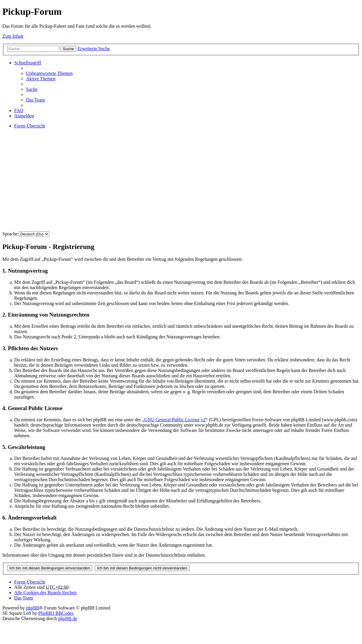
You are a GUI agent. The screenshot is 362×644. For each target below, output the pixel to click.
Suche (68, 49)
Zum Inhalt (13, 36)
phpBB (33, 608)
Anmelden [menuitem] (24, 116)
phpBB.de (68, 618)
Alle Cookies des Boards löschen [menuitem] (45, 593)
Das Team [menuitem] (35, 100)
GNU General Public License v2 (175, 420)
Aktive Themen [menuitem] (41, 79)
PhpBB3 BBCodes (56, 613)
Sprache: (11, 234)
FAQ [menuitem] (19, 110)
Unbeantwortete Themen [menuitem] (49, 73)
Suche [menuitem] (32, 89)
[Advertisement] (179, 185)
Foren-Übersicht (30, 582)
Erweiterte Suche (94, 49)
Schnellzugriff (28, 63)
